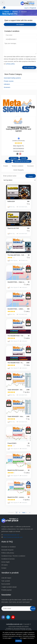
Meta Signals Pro (13, 207)
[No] (35, 637)
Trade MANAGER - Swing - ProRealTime (16, 390)
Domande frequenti (7, 550)
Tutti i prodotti (6, 581)
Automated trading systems (12, 78)
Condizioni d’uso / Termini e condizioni (13, 556)
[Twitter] (8, 617)
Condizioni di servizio (8, 559)
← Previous (10, 513)
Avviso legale (6, 562)
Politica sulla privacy (8, 553)
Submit (33, 609)
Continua (18, 641)
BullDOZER (11, 201)
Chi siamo (5, 565)
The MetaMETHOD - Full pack (16, 363)
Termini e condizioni (18, 166)
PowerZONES (12, 443)
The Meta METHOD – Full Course (17, 255)
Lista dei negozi (6, 578)
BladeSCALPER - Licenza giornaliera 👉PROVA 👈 (17, 497)
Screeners (7, 87)
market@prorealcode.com (11, 535)
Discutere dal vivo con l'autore (22, 161)
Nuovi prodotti (6, 584)
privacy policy (10, 64)
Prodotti (6, 166)
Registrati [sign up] (33, 8)
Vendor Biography (18, 170)
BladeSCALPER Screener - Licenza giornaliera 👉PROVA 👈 (17, 470)
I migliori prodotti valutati (9, 587)
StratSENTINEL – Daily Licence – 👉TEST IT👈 (17, 282)
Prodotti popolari (6, 590)
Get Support (20, 24)
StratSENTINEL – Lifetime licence (16, 309)
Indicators (7, 84)
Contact (4, 568)
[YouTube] (13, 617)
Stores (15, 12)
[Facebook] (3, 617)
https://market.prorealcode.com (13, 537)
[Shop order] (18, 180)
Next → (25, 513)
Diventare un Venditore (9, 547)
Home (6, 12)
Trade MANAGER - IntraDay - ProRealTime (16, 416)
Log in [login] (26, 8)
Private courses (9, 81)
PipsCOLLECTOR (13, 228)
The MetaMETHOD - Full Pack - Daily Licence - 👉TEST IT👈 (17, 336)
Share (24, 158)
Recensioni (30, 166)
